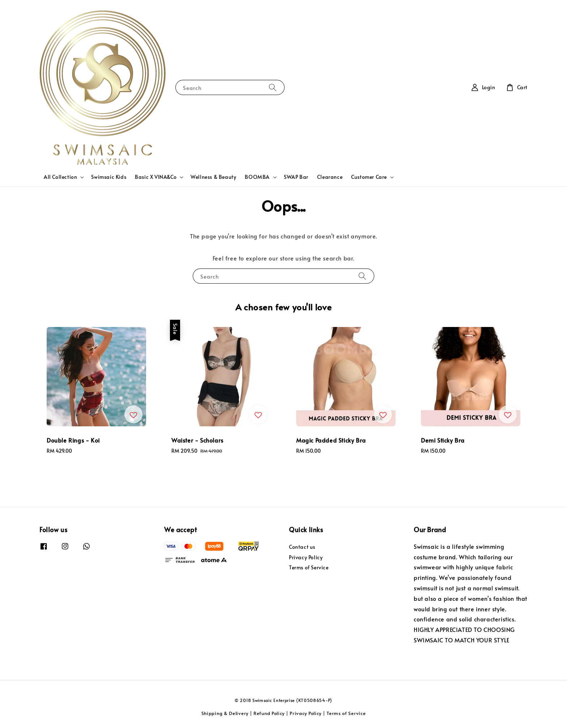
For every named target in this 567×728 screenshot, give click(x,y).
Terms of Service (309, 567)
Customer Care (369, 177)
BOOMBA (257, 177)
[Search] (273, 87)
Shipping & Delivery (225, 713)
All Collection (60, 177)
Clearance (330, 177)
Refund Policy (269, 713)
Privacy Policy (306, 557)
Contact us (302, 547)
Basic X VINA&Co (156, 177)
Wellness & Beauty (213, 177)
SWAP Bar (296, 177)
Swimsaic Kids (109, 177)
